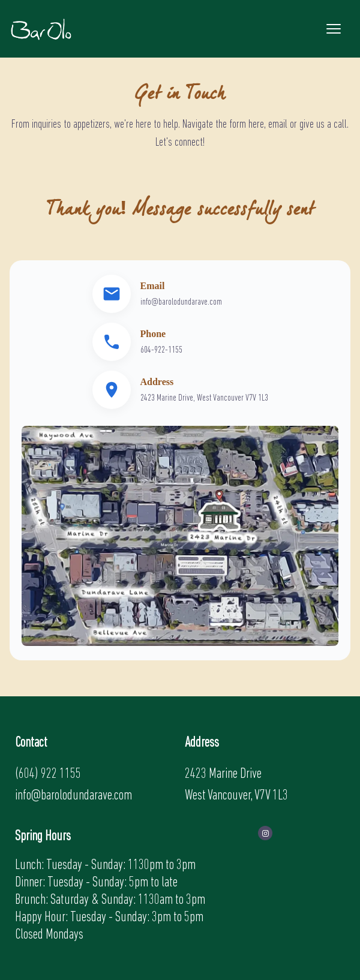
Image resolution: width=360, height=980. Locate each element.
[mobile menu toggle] (334, 29)
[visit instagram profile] (265, 833)
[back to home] (41, 29)
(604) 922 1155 (48, 774)
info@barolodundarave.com (181, 302)
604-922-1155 (161, 350)
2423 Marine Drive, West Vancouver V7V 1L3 (204, 398)
